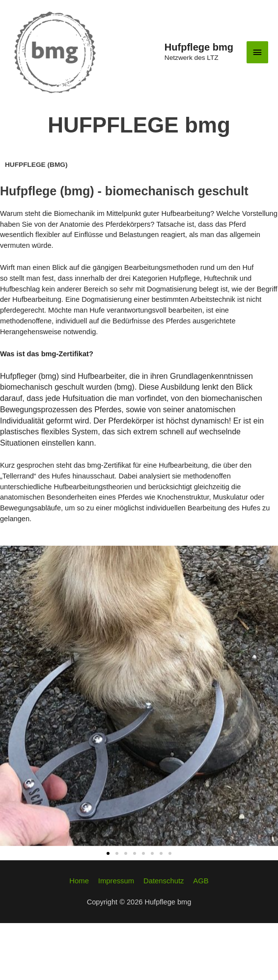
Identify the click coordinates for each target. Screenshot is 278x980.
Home (80, 938)
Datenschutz (163, 938)
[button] (108, 910)
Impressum (116, 938)
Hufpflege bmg (199, 76)
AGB (200, 938)
